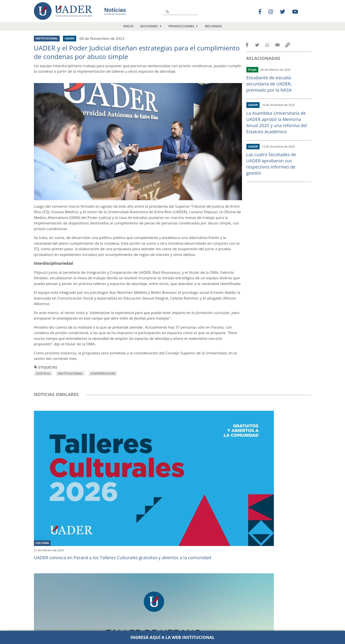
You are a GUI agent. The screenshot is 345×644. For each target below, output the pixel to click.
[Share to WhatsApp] (267, 45)
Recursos (213, 26)
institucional (70, 373)
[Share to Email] (277, 45)
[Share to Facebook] (247, 45)
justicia (43, 373)
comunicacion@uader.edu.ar (243, 626)
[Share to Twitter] (257, 45)
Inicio (128, 26)
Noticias (115, 10)
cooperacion (103, 373)
